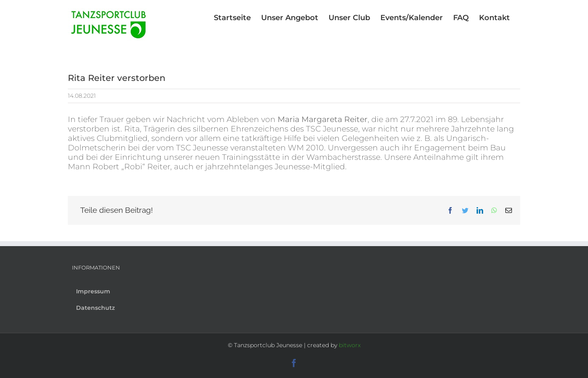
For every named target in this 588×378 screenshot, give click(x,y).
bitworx (350, 345)
